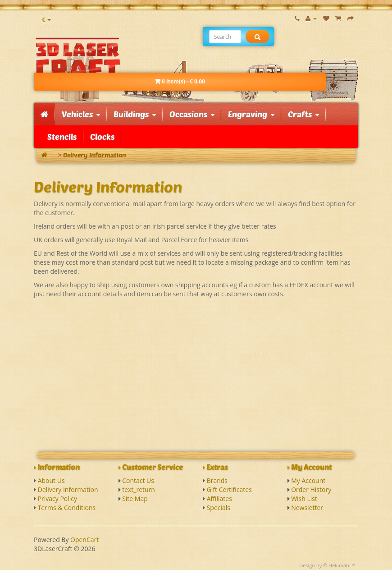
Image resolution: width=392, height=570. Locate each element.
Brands (217, 480)
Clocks (102, 137)
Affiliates (219, 499)
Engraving (251, 114)
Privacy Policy (57, 499)
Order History (311, 490)
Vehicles (81, 114)
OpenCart (84, 540)
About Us (51, 480)
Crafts (303, 114)
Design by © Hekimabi (325, 565)
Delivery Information (95, 155)
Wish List (304, 499)
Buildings (135, 114)
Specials (219, 508)
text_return (139, 490)
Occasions (192, 114)
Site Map (135, 499)
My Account (308, 480)
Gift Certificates (229, 490)
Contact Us (138, 480)
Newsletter (307, 508)
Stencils (62, 137)
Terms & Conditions (67, 508)
